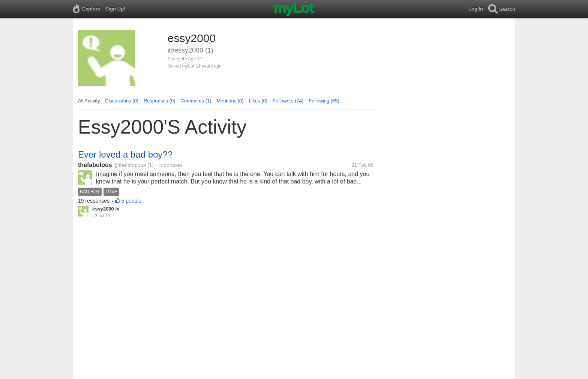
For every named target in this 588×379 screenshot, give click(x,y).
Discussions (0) (122, 101)
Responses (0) (160, 101)
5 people (132, 201)
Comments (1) (196, 101)
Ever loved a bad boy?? (125, 154)
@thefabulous (130, 165)
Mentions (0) (230, 101)
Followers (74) (288, 101)
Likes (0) (258, 101)
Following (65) (324, 101)
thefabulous (95, 165)
